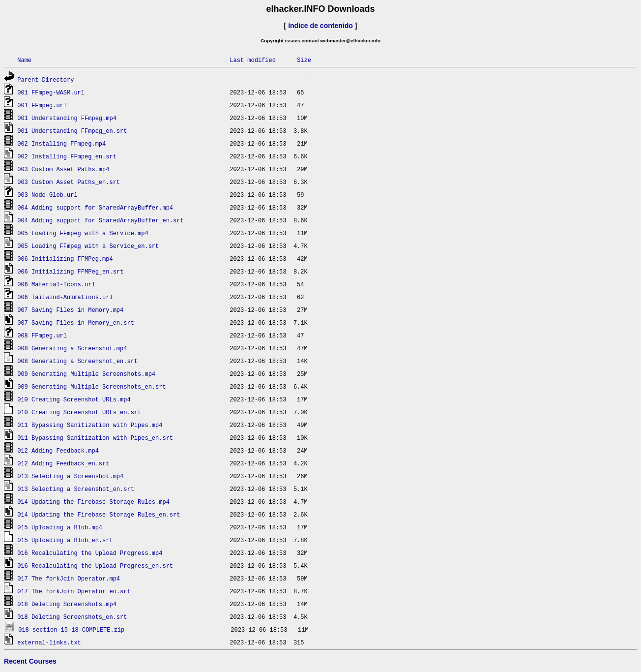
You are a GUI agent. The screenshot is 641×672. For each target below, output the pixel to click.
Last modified (253, 60)
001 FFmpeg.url (42, 105)
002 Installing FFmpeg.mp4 (61, 143)
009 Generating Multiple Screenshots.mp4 (86, 374)
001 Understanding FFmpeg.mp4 (67, 118)
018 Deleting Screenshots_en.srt (72, 617)
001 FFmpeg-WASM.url (51, 92)
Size (304, 60)
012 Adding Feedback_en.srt (63, 463)
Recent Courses (30, 661)
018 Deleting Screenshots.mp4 (67, 604)
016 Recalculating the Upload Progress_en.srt (95, 565)
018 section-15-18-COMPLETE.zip (71, 629)
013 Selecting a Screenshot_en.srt (76, 489)
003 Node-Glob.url (47, 195)
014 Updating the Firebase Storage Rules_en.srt (99, 514)
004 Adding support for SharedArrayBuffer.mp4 (95, 207)
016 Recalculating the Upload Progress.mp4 (90, 553)
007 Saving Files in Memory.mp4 (70, 310)
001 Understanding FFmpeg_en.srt (72, 131)
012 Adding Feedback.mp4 (58, 450)
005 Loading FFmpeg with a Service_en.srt (88, 246)
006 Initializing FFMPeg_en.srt (70, 271)
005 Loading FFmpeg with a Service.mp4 (83, 233)
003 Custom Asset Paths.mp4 (63, 169)
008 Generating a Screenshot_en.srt (77, 361)
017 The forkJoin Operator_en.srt (74, 591)
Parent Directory (45, 79)
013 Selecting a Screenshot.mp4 (70, 476)
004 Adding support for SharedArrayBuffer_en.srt (100, 220)
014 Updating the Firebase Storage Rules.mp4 (93, 502)
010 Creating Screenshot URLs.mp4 (74, 399)
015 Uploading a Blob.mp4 (60, 527)
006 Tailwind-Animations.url (65, 297)
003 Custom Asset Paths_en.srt (69, 182)
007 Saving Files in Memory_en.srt (76, 322)
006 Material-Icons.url (56, 284)
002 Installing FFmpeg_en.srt (67, 156)
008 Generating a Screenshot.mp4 (72, 348)
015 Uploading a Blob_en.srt (65, 540)
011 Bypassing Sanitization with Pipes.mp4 (90, 425)
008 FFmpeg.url (42, 335)
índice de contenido (320, 26)
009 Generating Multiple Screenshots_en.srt (91, 386)
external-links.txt (49, 642)
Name (24, 60)
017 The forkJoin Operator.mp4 (69, 578)
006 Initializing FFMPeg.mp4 (65, 259)
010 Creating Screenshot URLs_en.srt (79, 412)
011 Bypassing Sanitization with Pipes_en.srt (95, 438)
